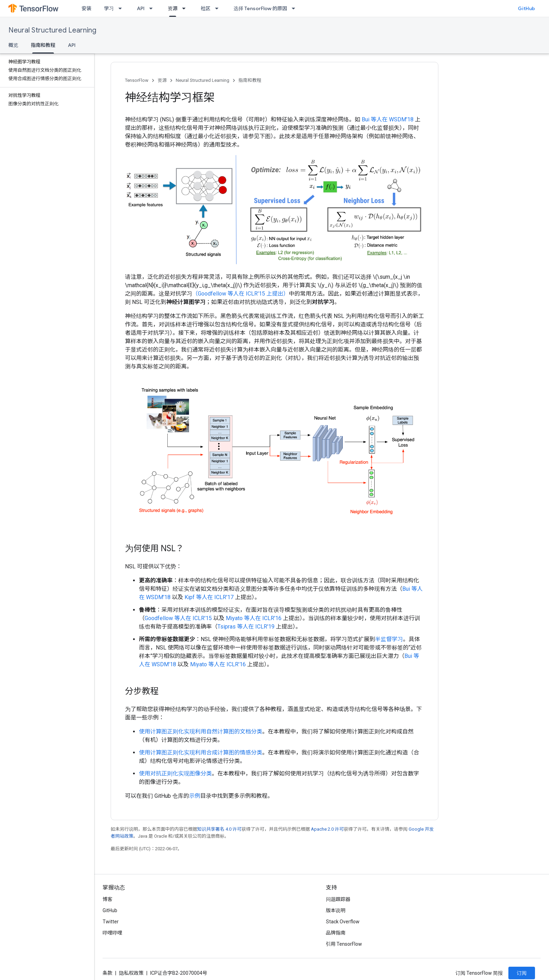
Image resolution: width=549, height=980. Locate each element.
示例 (195, 796)
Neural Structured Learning (52, 30)
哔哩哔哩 (112, 933)
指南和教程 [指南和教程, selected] (43, 45)
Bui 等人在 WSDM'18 (388, 119)
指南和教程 (250, 80)
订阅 (522, 973)
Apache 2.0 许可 (327, 829)
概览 (13, 45)
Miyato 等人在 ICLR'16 (254, 618)
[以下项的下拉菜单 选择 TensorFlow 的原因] (296, 8)
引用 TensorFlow (344, 944)
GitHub (526, 8)
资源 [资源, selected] (173, 8)
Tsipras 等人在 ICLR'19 (246, 627)
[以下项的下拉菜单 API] (153, 8)
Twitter (111, 922)
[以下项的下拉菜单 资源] (186, 8)
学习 (109, 8)
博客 (107, 899)
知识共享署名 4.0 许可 (219, 829)
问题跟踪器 (338, 899)
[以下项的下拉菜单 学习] (122, 8)
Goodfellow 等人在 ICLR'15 (178, 618)
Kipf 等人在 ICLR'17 (209, 597)
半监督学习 (389, 639)
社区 (206, 8)
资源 (162, 80)
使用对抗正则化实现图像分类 (175, 773)
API (141, 8)
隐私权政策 (131, 973)
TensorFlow (137, 80)
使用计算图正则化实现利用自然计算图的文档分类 (201, 732)
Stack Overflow (343, 922)
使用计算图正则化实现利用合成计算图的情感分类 (201, 752)
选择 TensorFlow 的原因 (260, 8)
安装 (86, 8)
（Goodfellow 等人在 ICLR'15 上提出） (241, 294)
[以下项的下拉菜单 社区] (219, 8)
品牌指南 (336, 933)
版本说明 (336, 910)
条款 (107, 973)
